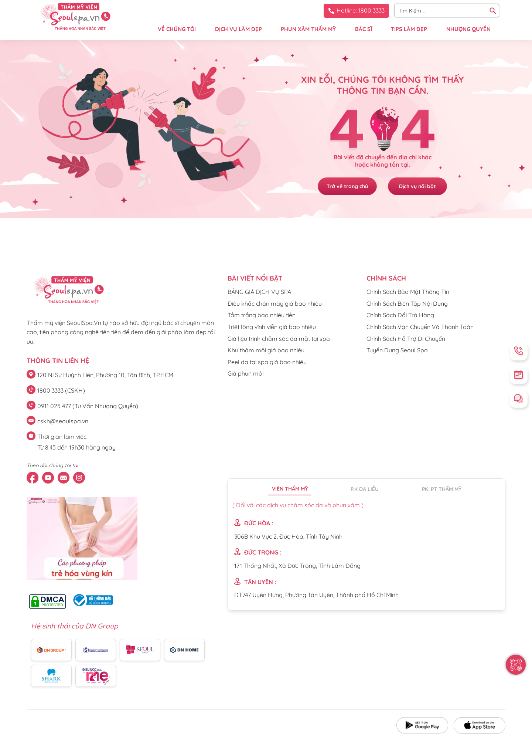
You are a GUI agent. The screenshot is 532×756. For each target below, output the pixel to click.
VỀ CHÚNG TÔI (177, 29)
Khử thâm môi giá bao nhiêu (266, 350)
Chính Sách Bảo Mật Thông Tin (408, 292)
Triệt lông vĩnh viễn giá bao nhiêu (272, 327)
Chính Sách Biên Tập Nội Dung (407, 304)
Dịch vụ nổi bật (417, 186)
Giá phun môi (245, 373)
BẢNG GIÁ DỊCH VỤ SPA (259, 292)
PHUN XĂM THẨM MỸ (308, 29)
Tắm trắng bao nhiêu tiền (262, 315)
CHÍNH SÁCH (386, 278)
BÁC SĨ (364, 29)
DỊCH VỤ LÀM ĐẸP (238, 29)
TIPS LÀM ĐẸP (409, 29)
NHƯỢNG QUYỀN (468, 29)
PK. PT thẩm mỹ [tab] (442, 489)
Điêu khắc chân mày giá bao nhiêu (275, 304)
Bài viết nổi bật (255, 278)
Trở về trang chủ (347, 186)
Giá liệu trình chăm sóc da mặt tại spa (279, 339)
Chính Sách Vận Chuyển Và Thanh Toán (420, 327)
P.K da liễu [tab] (365, 489)
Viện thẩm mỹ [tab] (290, 489)
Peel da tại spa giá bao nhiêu (267, 362)
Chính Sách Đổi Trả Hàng (400, 315)
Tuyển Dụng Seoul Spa (397, 350)
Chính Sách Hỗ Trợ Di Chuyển (406, 339)
